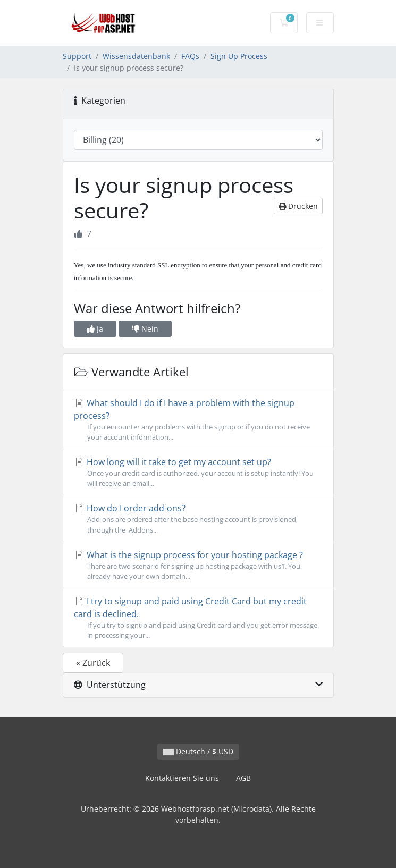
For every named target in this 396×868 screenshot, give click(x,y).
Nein (145, 329)
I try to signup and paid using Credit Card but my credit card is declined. (198, 618)
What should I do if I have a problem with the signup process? (198, 420)
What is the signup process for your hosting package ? (198, 565)
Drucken (298, 206)
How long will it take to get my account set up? (198, 472)
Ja (95, 329)
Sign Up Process (239, 56)
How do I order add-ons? (198, 519)
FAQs (190, 56)
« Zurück (93, 663)
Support (77, 56)
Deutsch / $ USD (198, 751)
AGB (243, 778)
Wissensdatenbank (136, 56)
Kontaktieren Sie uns (182, 778)
